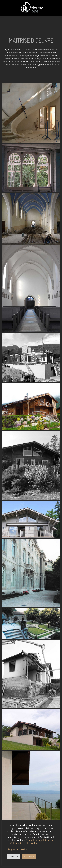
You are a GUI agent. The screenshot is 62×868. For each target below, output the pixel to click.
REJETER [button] (14, 856)
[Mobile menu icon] (6, 8)
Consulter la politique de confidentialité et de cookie (30, 842)
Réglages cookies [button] (17, 849)
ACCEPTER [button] (29, 856)
